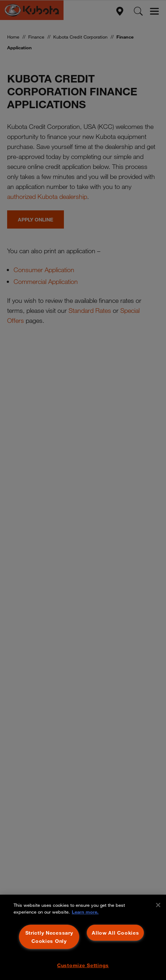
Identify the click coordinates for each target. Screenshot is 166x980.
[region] (83, 937)
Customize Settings (83, 965)
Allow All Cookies (115, 933)
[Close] (158, 905)
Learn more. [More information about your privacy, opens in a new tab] (85, 912)
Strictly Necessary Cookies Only (49, 937)
